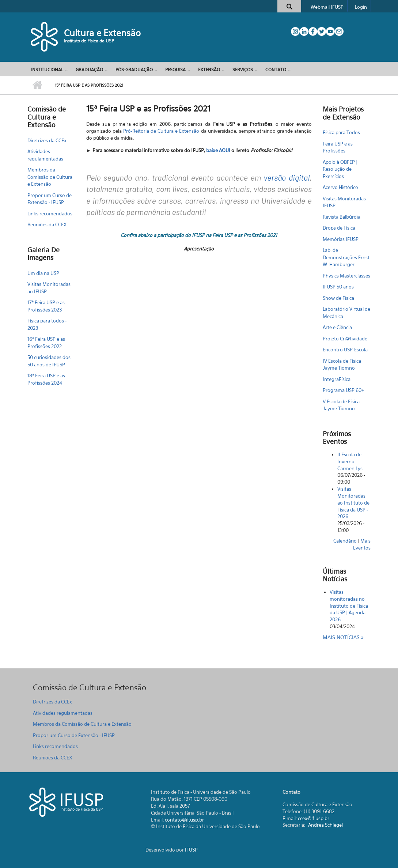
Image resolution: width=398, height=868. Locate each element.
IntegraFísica (337, 379)
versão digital (287, 177)
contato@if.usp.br (184, 820)
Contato (276, 70)
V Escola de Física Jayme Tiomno (341, 405)
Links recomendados (50, 214)
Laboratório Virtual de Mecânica (346, 313)
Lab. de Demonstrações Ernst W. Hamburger (346, 257)
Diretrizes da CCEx (47, 140)
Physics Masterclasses (346, 276)
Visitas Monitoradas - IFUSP (346, 202)
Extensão (209, 70)
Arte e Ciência (337, 327)
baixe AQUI (218, 150)
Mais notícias (342, 637)
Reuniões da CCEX (47, 224)
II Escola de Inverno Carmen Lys (350, 461)
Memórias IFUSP (341, 239)
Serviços (243, 70)
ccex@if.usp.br (314, 818)
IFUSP (191, 850)
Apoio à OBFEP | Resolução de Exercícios (340, 169)
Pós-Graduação (134, 70)
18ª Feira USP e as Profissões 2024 (46, 379)
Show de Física (338, 298)
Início (37, 85)
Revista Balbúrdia (342, 217)
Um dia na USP (43, 273)
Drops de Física (339, 228)
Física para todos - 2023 (47, 324)
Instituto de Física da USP (89, 41)
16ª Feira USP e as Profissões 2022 (46, 343)
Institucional (47, 70)
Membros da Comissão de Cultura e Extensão (50, 177)
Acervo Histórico (340, 187)
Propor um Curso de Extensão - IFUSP (50, 199)
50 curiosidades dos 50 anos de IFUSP (49, 361)
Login (361, 7)
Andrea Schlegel (325, 825)
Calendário (345, 541)
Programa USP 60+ (343, 390)
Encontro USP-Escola (345, 350)
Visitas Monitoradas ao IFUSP (49, 288)
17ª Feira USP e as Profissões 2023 (46, 306)
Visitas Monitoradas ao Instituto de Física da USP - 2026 (353, 503)
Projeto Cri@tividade (345, 339)
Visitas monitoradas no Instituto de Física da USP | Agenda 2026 (349, 606)
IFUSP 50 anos (338, 287)
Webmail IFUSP (327, 7)
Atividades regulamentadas (45, 155)
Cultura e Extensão (102, 33)
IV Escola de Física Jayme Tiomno (342, 365)
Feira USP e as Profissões (338, 147)
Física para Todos (341, 132)
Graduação (89, 70)
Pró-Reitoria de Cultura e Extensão (161, 131)
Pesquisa (175, 70)
